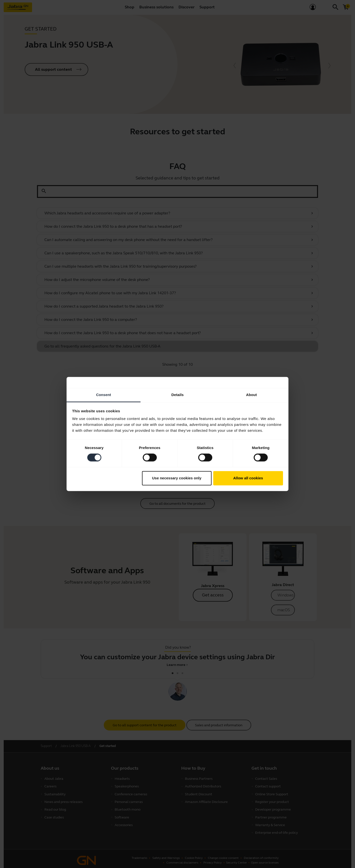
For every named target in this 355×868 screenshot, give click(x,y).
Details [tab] (177, 395)
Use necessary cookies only (177, 478)
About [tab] (251, 395)
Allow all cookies (248, 478)
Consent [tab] (104, 395)
